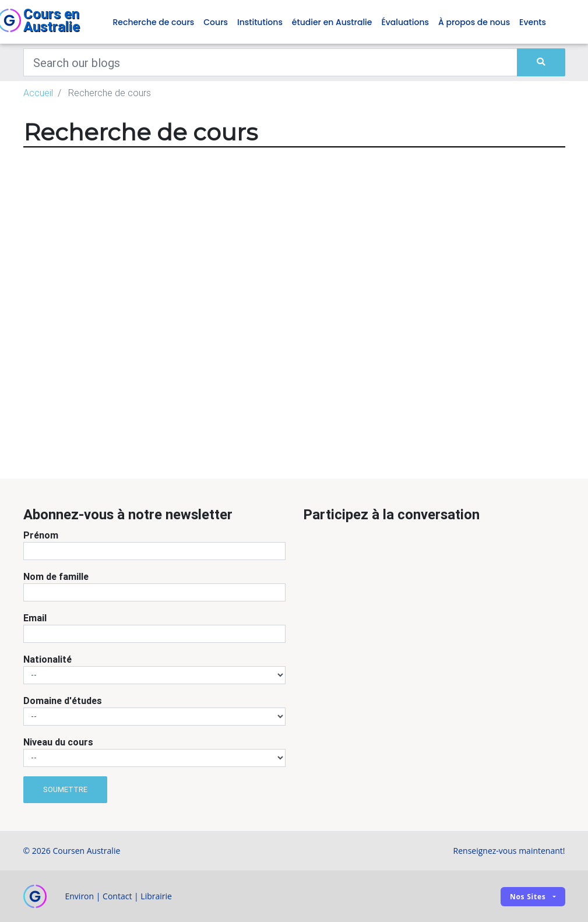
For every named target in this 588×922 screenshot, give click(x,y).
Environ (80, 896)
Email (35, 618)
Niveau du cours (58, 742)
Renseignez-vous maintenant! (509, 851)
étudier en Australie (332, 22)
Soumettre (65, 789)
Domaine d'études (63, 701)
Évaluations (405, 22)
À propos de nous (474, 22)
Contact (117, 896)
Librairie (156, 896)
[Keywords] (271, 62)
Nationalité (47, 659)
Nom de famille (56, 576)
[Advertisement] (303, 400)
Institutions (260, 22)
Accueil (38, 93)
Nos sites (528, 897)
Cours (216, 22)
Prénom (41, 535)
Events (533, 22)
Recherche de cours (154, 22)
